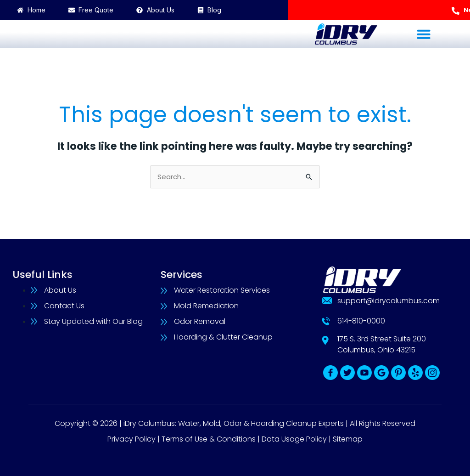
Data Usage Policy (294, 439)
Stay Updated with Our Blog (93, 321)
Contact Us (64, 306)
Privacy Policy (131, 439)
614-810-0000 (361, 321)
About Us (60, 290)
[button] (424, 34)
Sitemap (348, 439)
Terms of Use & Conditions (209, 439)
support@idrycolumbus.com (389, 301)
